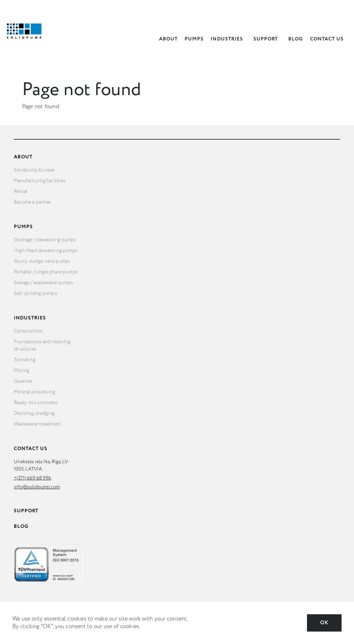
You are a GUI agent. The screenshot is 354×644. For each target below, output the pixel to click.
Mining (21, 371)
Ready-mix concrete (35, 403)
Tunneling (25, 360)
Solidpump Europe (34, 170)
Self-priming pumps (35, 293)
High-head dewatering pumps (46, 251)
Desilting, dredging (34, 413)
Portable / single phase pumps (46, 272)
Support (266, 39)
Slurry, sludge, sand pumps (42, 261)
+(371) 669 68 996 (32, 478)
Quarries (23, 381)
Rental (21, 192)
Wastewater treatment (37, 424)
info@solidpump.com (37, 487)
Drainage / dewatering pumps (45, 240)
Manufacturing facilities (40, 181)
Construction (28, 331)
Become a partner (32, 202)
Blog (296, 39)
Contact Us (327, 39)
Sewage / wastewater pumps (43, 283)
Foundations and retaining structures (42, 346)
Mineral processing (34, 392)
